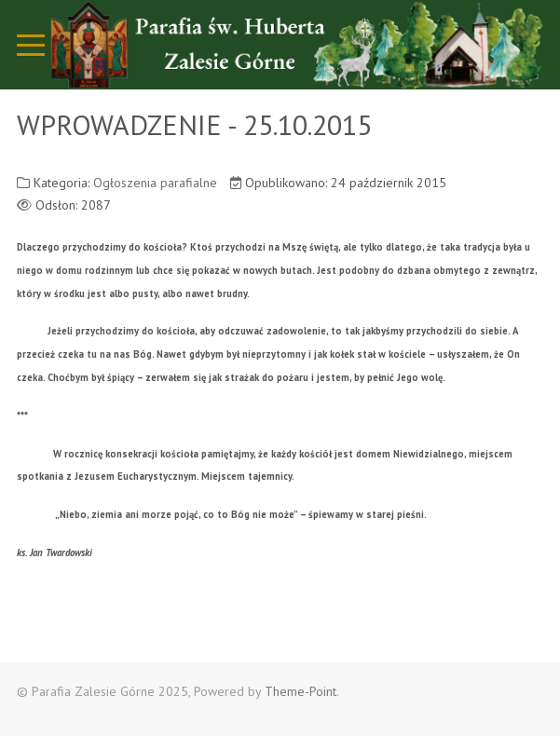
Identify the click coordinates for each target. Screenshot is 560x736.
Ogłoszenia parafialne (155, 183)
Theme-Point (300, 691)
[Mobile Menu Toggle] (31, 45)
